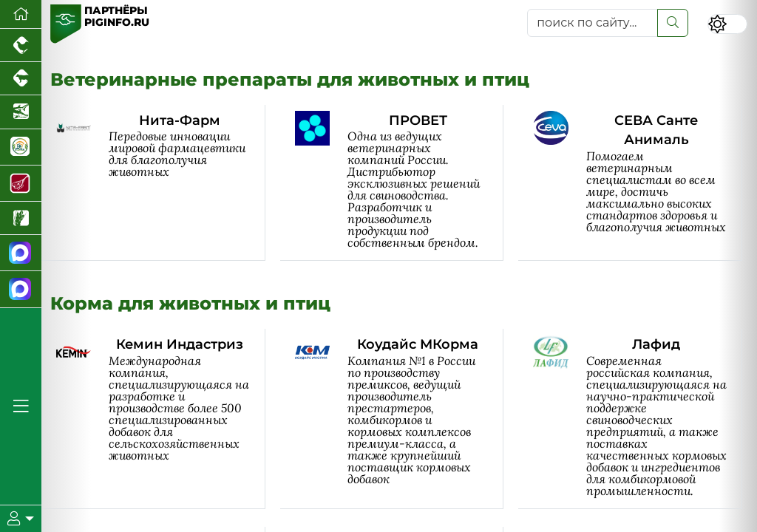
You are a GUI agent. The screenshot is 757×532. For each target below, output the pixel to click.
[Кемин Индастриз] (161, 419)
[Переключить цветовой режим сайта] (727, 24)
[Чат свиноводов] (21, 289)
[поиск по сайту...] (593, 23)
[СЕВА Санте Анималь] (638, 183)
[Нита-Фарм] (161, 183)
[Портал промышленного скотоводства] (21, 79)
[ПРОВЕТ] (400, 183)
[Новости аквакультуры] (21, 112)
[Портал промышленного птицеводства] (21, 45)
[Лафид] (638, 419)
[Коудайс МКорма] (400, 419)
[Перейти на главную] (21, 14)
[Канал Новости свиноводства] (21, 253)
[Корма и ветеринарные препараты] (21, 147)
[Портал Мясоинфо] (21, 184)
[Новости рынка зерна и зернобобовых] (21, 218)
